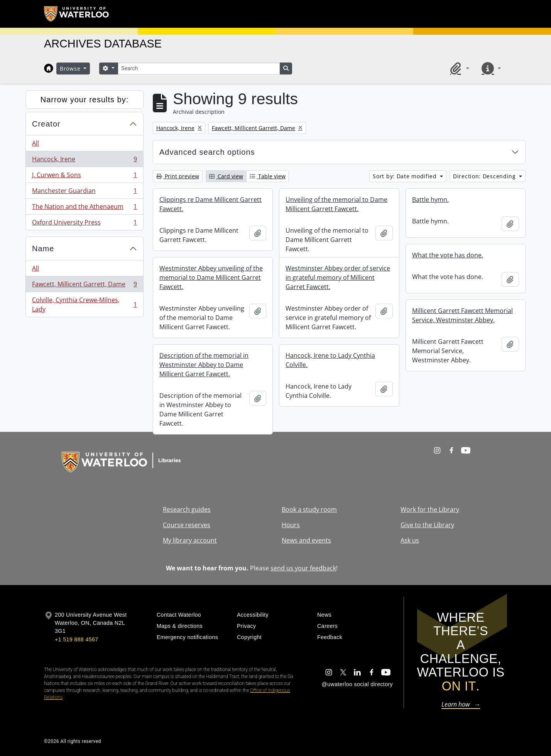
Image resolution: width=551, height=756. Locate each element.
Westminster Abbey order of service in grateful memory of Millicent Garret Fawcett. (338, 277)
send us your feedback (303, 568)
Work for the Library (430, 509)
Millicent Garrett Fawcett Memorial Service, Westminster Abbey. (462, 315)
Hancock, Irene (84, 161)
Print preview (178, 176)
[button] (458, 68)
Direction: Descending (485, 176)
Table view (268, 176)
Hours (291, 525)
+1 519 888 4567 (76, 639)
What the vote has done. (448, 255)
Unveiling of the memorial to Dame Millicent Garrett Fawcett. (336, 204)
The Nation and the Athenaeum (84, 208)
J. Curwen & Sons (84, 177)
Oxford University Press (84, 224)
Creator (46, 124)
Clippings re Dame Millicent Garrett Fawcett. (210, 204)
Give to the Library (427, 525)
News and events (306, 540)
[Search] (199, 68)
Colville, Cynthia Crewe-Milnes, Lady (84, 304)
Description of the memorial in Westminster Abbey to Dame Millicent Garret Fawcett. (204, 365)
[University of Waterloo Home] (77, 14)
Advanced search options (207, 152)
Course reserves (187, 525)
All (35, 143)
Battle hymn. (430, 200)
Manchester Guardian (84, 192)
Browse (71, 68)
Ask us (410, 540)
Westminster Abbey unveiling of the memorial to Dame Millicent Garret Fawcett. (211, 277)
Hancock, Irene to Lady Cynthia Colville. (330, 360)
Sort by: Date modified (406, 176)
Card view (226, 176)
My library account (190, 540)
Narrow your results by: (85, 100)
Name (43, 249)
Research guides (187, 509)
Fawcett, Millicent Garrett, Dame (84, 286)
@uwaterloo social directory (357, 684)
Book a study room (309, 509)
